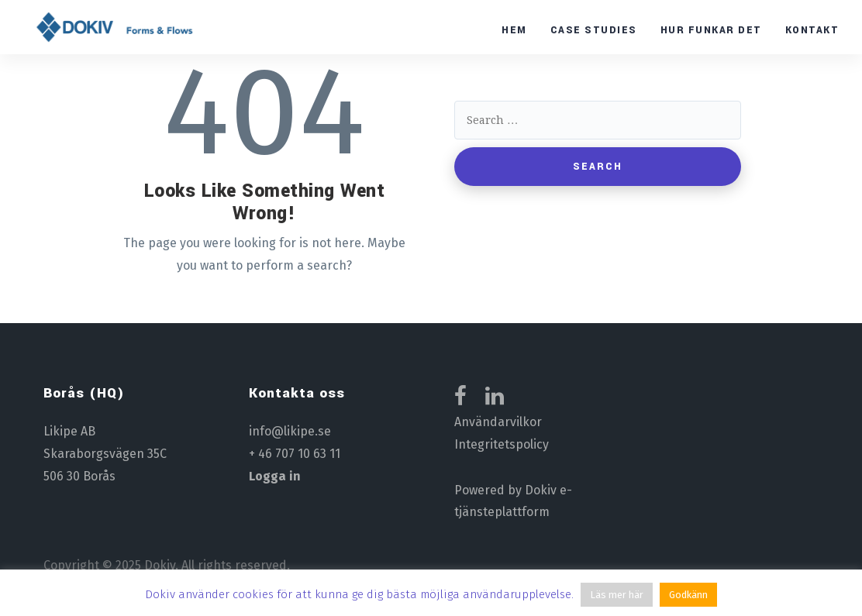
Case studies (594, 30)
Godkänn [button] (688, 595)
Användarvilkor (498, 422)
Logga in (275, 476)
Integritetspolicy (502, 444)
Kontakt (812, 30)
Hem (514, 30)
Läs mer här (617, 595)
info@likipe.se (290, 431)
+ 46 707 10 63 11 (295, 454)
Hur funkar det (711, 30)
